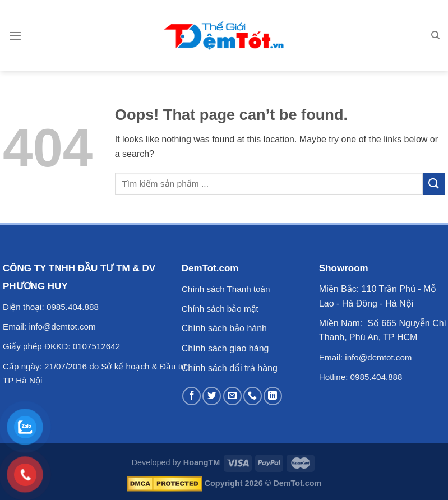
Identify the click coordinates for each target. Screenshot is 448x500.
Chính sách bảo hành (224, 328)
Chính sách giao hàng (225, 348)
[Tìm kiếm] (435, 35)
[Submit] (434, 184)
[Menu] (15, 36)
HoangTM (202, 462)
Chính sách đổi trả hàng (230, 368)
